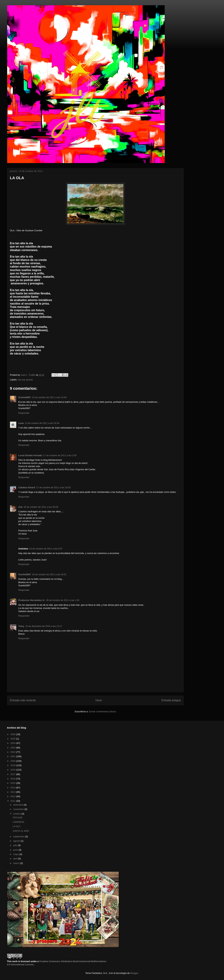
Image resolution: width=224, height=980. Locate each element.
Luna (21, 423)
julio (15, 845)
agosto (17, 841)
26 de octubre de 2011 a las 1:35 (63, 600)
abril (16, 859)
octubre (17, 814)
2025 (13, 739)
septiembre (19, 837)
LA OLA (17, 826)
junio (16, 850)
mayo (16, 854)
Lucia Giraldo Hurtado (30, 455)
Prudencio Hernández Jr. (32, 600)
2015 (13, 783)
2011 (13, 801)
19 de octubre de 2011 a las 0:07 (46, 549)
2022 (13, 752)
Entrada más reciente (23, 700)
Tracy (21, 626)
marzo (17, 863)
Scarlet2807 (25, 397)
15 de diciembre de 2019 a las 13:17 (44, 626)
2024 (13, 743)
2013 (13, 792)
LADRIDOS (18, 822)
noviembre (19, 809)
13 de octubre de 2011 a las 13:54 (49, 397)
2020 (13, 761)
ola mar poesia (25, 380)
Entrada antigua (171, 700)
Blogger (134, 973)
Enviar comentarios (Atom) (103, 712)
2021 (13, 756)
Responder (24, 413)
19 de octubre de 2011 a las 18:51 (49, 574)
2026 (13, 734)
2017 (13, 774)
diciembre (18, 805)
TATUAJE (17, 818)
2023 (13, 748)
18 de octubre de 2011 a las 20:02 (41, 507)
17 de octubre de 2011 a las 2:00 (60, 455)
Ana (21, 507)
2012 (13, 796)
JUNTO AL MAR (21, 831)
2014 (13, 788)
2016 (13, 779)
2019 (13, 765)
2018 (13, 770)
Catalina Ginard (27, 487)
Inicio (99, 700)
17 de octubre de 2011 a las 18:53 (53, 487)
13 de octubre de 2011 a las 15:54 (42, 423)
